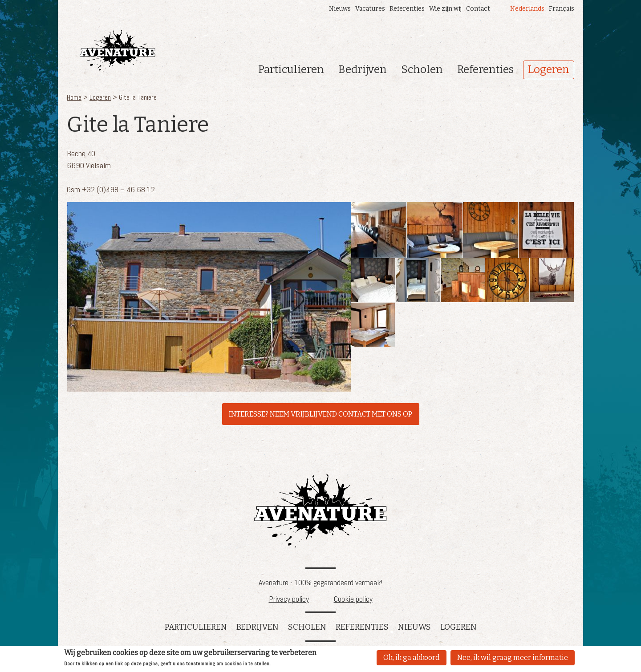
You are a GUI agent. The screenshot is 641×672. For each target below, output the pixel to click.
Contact (478, 9)
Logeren (549, 69)
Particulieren (291, 69)
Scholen (422, 69)
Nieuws (340, 9)
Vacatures (370, 9)
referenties (362, 627)
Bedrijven (363, 69)
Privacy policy (289, 599)
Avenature (320, 511)
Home (74, 97)
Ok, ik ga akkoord (412, 658)
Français (562, 9)
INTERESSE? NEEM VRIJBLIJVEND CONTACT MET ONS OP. (321, 414)
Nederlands (527, 9)
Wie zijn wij (445, 9)
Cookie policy (353, 599)
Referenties (407, 9)
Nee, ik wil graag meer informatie (513, 658)
